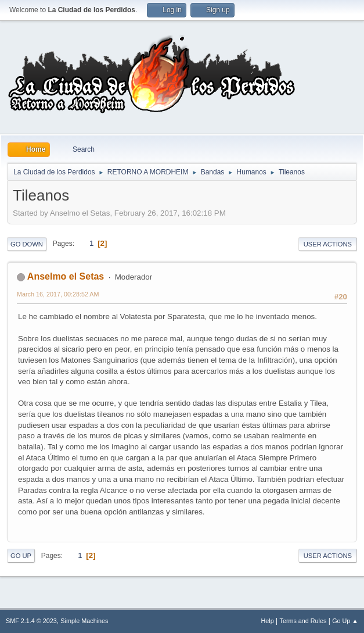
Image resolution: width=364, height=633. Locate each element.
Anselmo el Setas (66, 276)
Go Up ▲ (345, 621)
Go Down (27, 244)
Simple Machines (84, 621)
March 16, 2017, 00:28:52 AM (58, 294)
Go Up (21, 556)
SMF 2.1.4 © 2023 (31, 621)
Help (268, 621)
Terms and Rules (303, 621)
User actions (328, 244)
